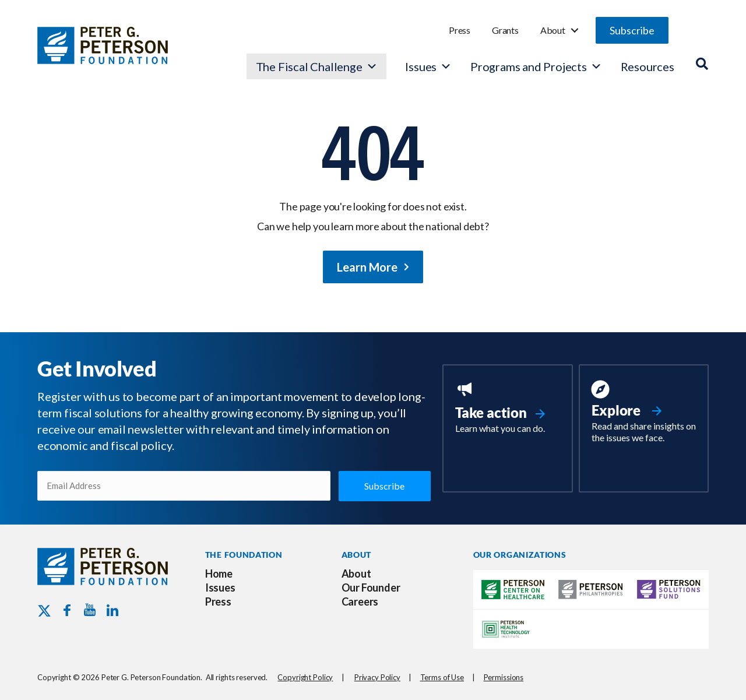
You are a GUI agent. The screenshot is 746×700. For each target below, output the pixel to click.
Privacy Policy (377, 677)
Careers (360, 601)
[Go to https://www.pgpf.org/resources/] (644, 413)
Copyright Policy (305, 677)
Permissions (504, 677)
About (553, 30)
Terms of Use (442, 677)
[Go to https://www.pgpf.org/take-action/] (507, 409)
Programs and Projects (536, 66)
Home (219, 574)
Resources (648, 66)
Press (460, 30)
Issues (421, 66)
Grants (505, 30)
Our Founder (371, 588)
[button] (632, 30)
